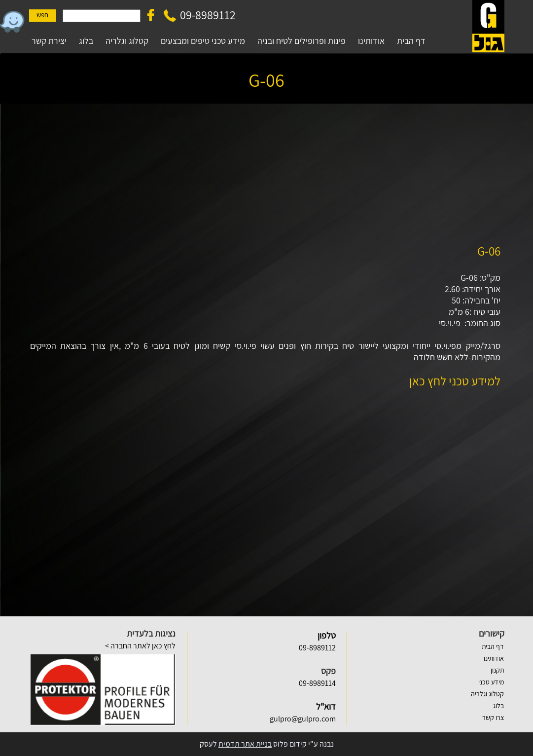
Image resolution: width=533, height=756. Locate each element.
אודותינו (494, 658)
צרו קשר (493, 718)
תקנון (497, 670)
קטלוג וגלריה (487, 694)
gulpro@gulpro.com (303, 719)
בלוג (498, 706)
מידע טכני (491, 682)
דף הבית (493, 646)
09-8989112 (208, 15)
